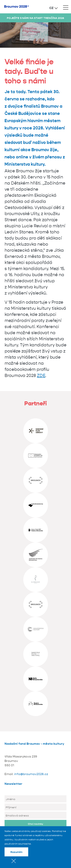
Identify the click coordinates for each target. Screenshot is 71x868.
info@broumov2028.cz (31, 774)
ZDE (41, 376)
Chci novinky (35, 824)
